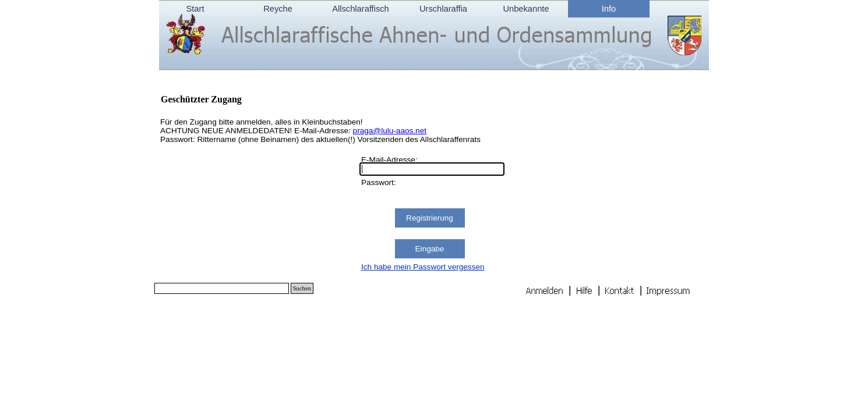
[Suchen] (222, 288)
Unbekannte (526, 9)
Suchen (302, 288)
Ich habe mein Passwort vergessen (423, 267)
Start (195, 9)
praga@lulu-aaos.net (390, 131)
